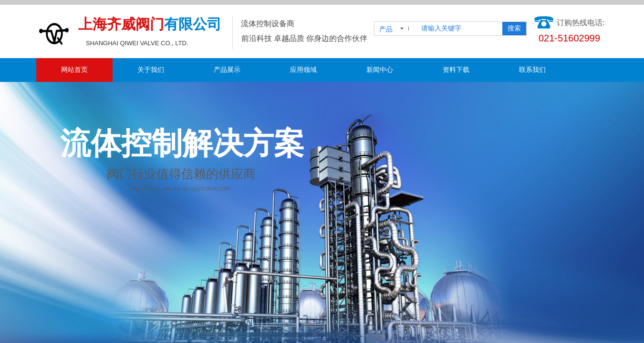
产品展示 (227, 70)
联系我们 (532, 70)
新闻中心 (380, 70)
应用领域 (303, 70)
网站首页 (74, 70)
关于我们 (151, 70)
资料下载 (456, 70)
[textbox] (460, 29)
